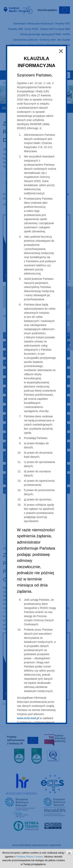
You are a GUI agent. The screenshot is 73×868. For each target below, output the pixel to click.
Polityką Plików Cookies (30, 857)
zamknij (69, 853)
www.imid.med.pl (28, 718)
